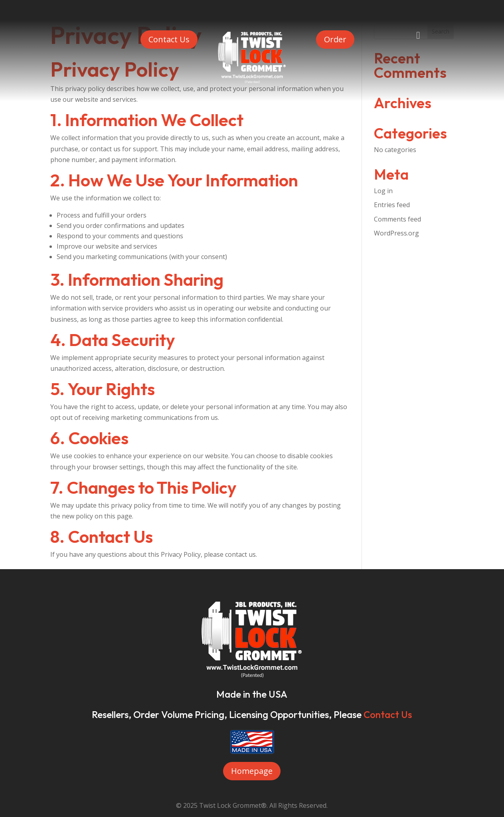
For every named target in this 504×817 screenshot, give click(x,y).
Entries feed (392, 205)
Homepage (252, 771)
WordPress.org (396, 233)
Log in (383, 191)
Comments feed (397, 219)
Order (335, 39)
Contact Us (169, 39)
